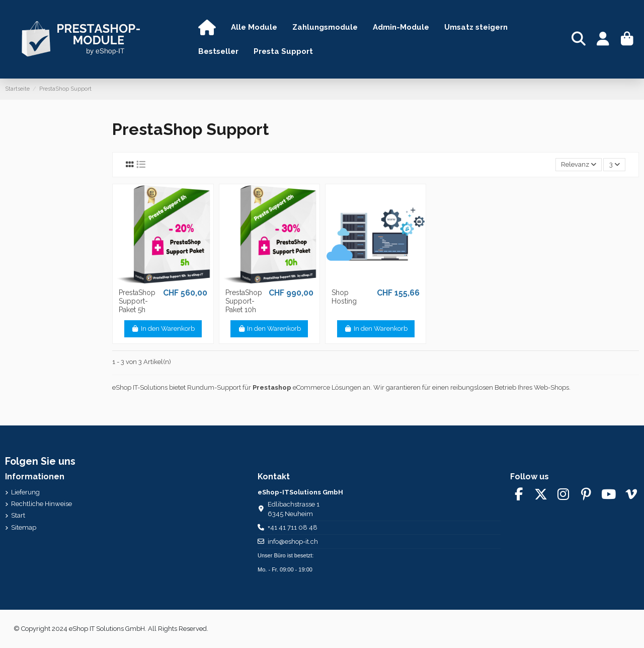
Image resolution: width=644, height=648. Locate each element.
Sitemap (24, 527)
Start (18, 515)
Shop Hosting (344, 297)
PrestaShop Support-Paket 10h (244, 301)
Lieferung (25, 492)
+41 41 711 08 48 (293, 527)
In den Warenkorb (163, 329)
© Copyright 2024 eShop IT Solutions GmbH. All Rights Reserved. (111, 629)
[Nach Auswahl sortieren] (579, 165)
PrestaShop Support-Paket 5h (137, 301)
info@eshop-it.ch (293, 542)
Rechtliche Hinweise (42, 504)
